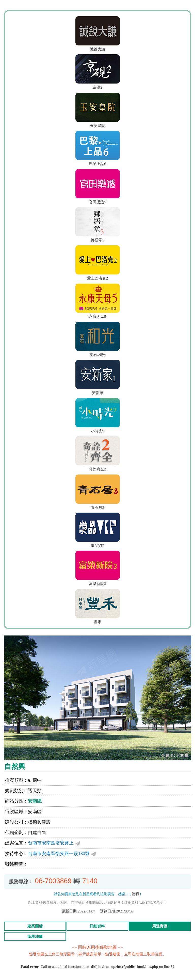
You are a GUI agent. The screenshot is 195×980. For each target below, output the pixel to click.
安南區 (35, 801)
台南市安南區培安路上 (51, 843)
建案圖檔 (35, 926)
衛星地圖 (35, 937)
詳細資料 (97, 926)
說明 (135, 894)
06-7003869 (53, 881)
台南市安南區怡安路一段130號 (59, 854)
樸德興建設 (39, 822)
